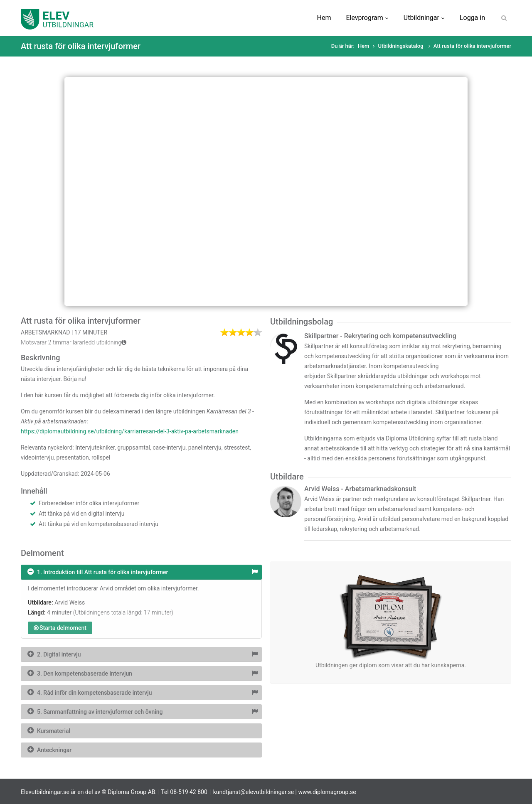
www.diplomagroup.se (327, 792)
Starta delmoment (60, 628)
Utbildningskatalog (401, 46)
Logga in (472, 18)
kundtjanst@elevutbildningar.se (254, 792)
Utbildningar (424, 18)
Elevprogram (367, 18)
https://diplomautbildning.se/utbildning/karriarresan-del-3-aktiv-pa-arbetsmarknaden (130, 431)
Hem (324, 18)
